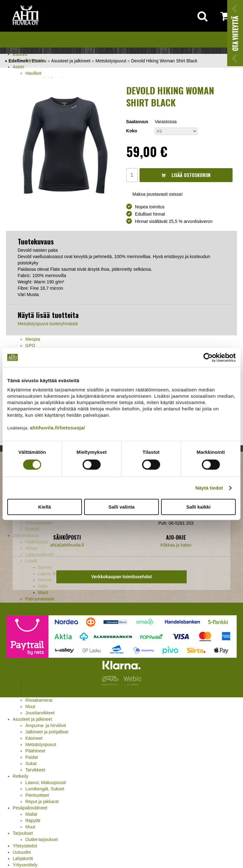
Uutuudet (22, 852)
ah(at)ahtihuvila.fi (67, 545)
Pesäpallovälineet (30, 808)
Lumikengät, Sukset (45, 789)
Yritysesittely (25, 865)
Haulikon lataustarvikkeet (50, 605)
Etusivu (20, 54)
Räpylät (33, 820)
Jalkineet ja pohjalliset (47, 732)
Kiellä (45, 507)
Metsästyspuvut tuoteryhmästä (48, 324)
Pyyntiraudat (38, 694)
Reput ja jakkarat (42, 801)
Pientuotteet (37, 795)
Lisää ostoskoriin (186, 175)
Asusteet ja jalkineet (32, 719)
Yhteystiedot (25, 846)
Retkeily (21, 776)
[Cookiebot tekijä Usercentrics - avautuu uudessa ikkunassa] (208, 358)
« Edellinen (16, 61)
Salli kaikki (199, 507)
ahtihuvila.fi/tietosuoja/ (57, 428)
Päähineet (35, 751)
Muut (30, 706)
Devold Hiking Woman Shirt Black (164, 61)
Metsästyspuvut (41, 744)
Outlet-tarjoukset (42, 839)
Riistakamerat (39, 700)
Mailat (31, 814)
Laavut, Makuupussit (46, 782)
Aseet (18, 67)
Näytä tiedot (209, 488)
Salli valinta (122, 507)
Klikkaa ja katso (176, 545)
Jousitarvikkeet (40, 713)
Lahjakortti (23, 858)
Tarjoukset (23, 833)
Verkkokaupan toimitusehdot (121, 577)
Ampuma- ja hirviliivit (46, 725)
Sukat (31, 763)
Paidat (32, 757)
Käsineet (34, 738)
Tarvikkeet (35, 770)
